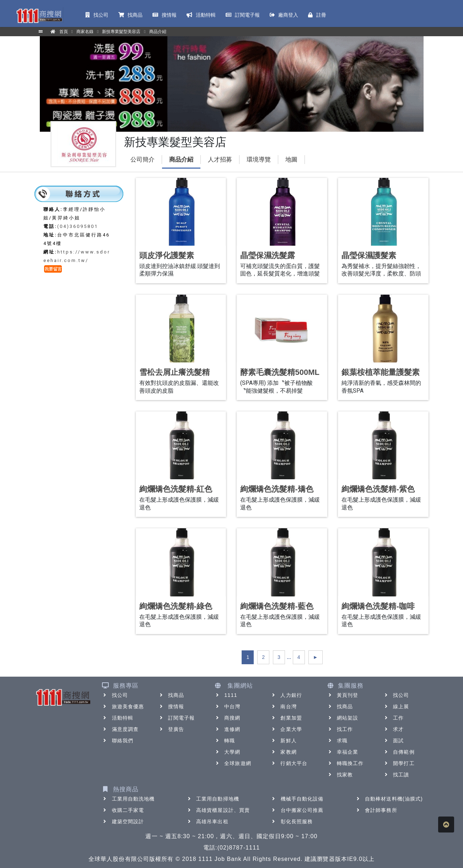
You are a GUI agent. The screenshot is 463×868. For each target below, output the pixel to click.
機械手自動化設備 (297, 799)
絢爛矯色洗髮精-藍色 (277, 606)
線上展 (396, 706)
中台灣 (227, 706)
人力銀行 (286, 695)
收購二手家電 (123, 810)
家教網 (283, 752)
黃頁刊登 (343, 695)
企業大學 (286, 729)
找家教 (340, 775)
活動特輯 (118, 718)
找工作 (340, 729)
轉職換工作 (345, 763)
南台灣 (283, 706)
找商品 (171, 695)
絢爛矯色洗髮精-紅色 (176, 489)
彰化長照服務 (292, 821)
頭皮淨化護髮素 (167, 255)
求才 (393, 729)
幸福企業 (343, 752)
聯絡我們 (118, 741)
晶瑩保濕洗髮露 (268, 255)
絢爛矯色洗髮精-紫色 (378, 489)
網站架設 (343, 718)
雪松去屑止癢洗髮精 (174, 372)
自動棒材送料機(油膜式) (389, 799)
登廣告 (171, 729)
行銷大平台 (289, 763)
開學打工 (399, 763)
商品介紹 (181, 160)
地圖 (291, 160)
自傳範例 (399, 752)
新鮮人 (283, 741)
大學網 (227, 752)
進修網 (227, 729)
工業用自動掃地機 (213, 799)
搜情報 (171, 706)
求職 (337, 741)
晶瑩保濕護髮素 (369, 255)
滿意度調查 (120, 729)
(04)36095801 (78, 226)
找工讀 (396, 775)
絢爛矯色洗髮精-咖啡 (378, 606)
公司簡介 (142, 160)
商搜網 (227, 718)
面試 (393, 741)
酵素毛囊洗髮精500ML (280, 372)
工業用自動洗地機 (128, 799)
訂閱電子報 (177, 718)
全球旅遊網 (233, 763)
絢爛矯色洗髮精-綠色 (176, 606)
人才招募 (220, 160)
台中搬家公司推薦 (297, 810)
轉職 (225, 741)
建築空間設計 (123, 821)
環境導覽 (259, 160)
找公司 (115, 695)
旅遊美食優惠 (123, 706)
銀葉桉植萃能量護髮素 (381, 372)
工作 (393, 718)
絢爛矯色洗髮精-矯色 (277, 489)
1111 (226, 695)
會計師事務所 (376, 810)
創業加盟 (286, 718)
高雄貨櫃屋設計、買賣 (218, 810)
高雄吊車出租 (207, 821)
